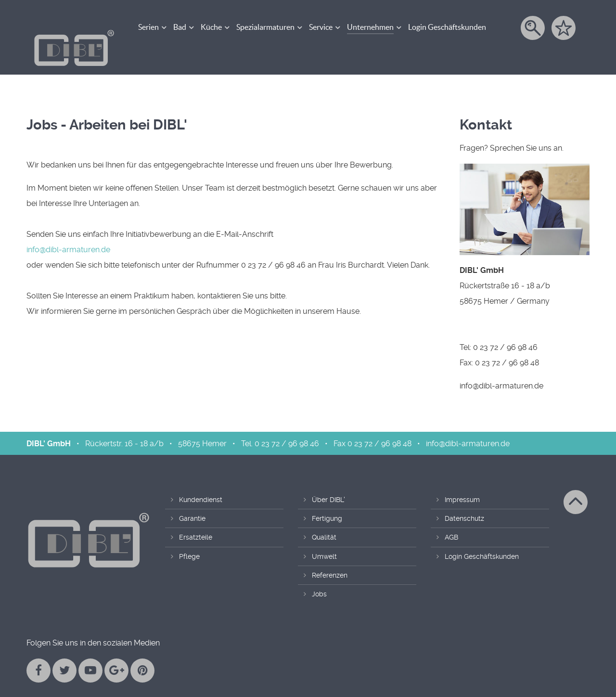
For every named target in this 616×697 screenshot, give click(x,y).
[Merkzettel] (564, 28)
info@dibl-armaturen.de (68, 229)
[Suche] (533, 28)
